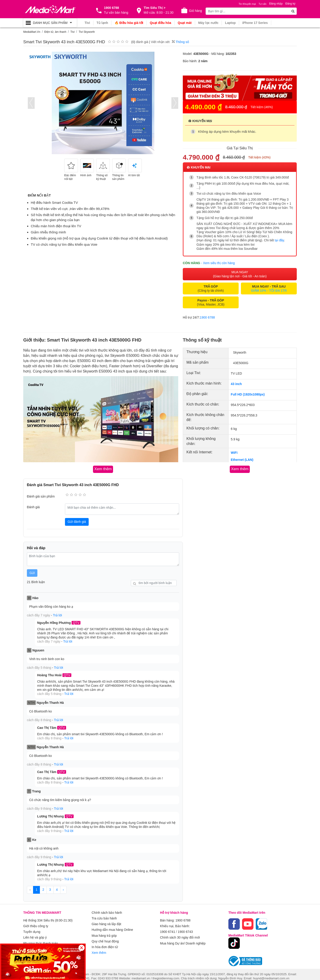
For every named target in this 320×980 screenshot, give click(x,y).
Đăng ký (290, 4)
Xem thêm (99, 947)
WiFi (234, 452)
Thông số (180, 42)
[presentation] (31, 103)
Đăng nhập (276, 4)
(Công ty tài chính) (211, 288)
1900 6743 (185, 927)
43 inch (236, 384)
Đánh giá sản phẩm (41, 496)
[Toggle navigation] (50, 23)
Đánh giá (33, 507)
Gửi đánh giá (77, 521)
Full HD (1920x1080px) (248, 394)
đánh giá (142, 42)
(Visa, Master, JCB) (211, 302)
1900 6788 (207, 317)
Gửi (32, 572)
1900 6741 (168, 927)
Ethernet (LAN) (242, 459)
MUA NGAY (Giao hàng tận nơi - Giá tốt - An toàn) (240, 274)
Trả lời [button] (57, 615)
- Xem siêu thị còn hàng (218, 263)
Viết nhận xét (160, 42)
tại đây (279, 240)
